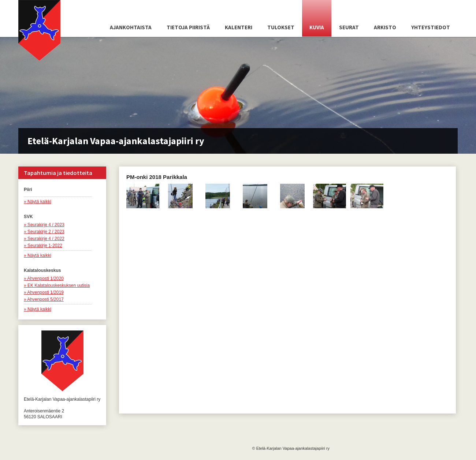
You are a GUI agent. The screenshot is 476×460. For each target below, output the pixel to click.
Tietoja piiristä (188, 27)
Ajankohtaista (131, 27)
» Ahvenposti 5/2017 (44, 299)
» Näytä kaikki (38, 202)
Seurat (349, 27)
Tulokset (281, 27)
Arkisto (385, 27)
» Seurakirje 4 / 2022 (44, 239)
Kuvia (317, 27)
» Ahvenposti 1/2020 (44, 278)
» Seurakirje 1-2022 (43, 246)
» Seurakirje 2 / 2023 (44, 232)
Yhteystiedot (431, 27)
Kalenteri (239, 27)
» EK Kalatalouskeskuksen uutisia (57, 285)
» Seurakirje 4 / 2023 (44, 225)
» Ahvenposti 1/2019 (44, 292)
